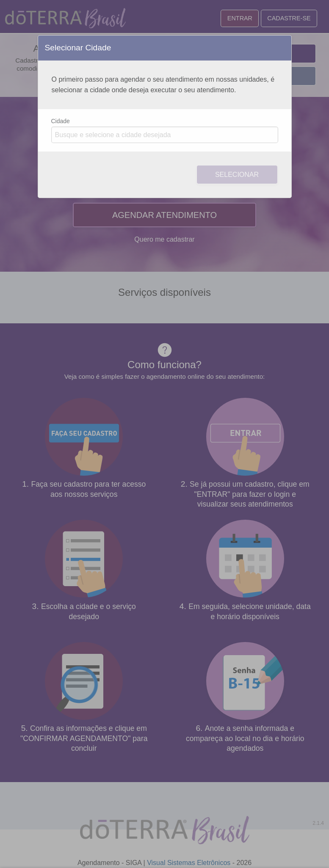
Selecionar (237, 175)
